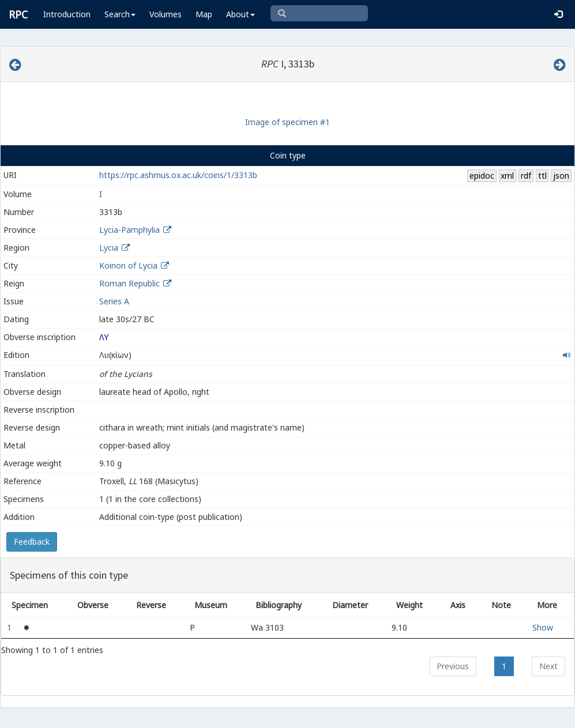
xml (507, 176)
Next (548, 666)
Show (543, 627)
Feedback (32, 542)
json (561, 176)
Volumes (166, 14)
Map (204, 14)
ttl (542, 176)
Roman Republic (129, 283)
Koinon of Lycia (128, 265)
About (240, 14)
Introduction (67, 14)
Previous (453, 666)
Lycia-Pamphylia (129, 230)
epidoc (482, 176)
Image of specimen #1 (287, 122)
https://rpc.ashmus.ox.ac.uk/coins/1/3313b (178, 175)
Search (120, 14)
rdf (526, 176)
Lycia (109, 248)
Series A (114, 301)
